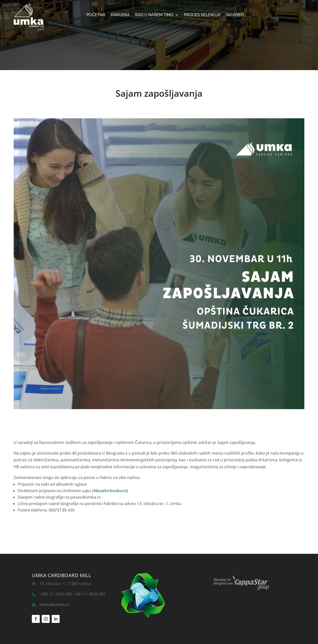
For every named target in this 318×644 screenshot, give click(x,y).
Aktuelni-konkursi (110, 491)
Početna (96, 15)
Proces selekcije (202, 15)
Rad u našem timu (154, 15)
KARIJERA (120, 15)
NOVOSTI (235, 15)
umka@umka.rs (54, 604)
